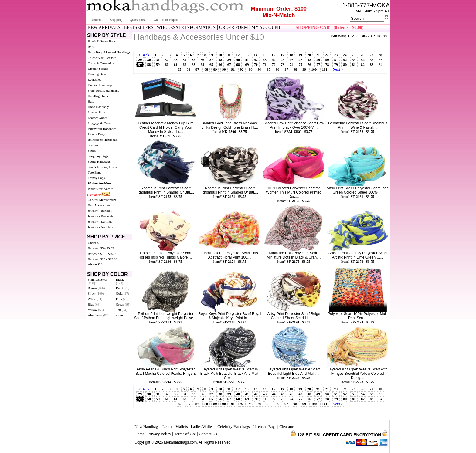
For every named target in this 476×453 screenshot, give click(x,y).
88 (206, 69)
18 (291, 55)
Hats (91, 101)
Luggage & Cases (100, 123)
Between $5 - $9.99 (101, 248)
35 (193, 60)
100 (314, 69)
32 (167, 60)
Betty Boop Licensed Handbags (109, 52)
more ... (121, 315)
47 (300, 60)
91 (233, 69)
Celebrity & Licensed (102, 58)
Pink (122, 299)
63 (193, 65)
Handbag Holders (99, 96)
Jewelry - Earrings (100, 221)
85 (179, 69)
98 (295, 69)
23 (336, 55)
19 (300, 55)
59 (158, 65)
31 (158, 60)
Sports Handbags (99, 161)
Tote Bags (94, 172)
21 (318, 55)
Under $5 (94, 243)
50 (327, 60)
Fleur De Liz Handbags (103, 90)
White (95, 299)
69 (247, 65)
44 (274, 60)
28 (380, 55)
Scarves (93, 145)
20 (309, 55)
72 (274, 65)
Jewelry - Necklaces (101, 227)
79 (336, 65)
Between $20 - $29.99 (102, 259)
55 (372, 60)
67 (229, 65)
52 (345, 60)
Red (123, 288)
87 (197, 69)
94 (260, 69)
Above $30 (95, 264)
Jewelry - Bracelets (100, 216)
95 (269, 69)
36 (202, 60)
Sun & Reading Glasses (104, 167)
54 (363, 60)
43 (265, 60)
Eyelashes (94, 79)
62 (185, 65)
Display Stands (98, 69)
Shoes (92, 150)
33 (176, 60)
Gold (122, 293)
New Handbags (147, 426)
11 (229, 55)
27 (372, 55)
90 (224, 69)
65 (211, 65)
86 (188, 69)
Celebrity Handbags (233, 426)
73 (283, 65)
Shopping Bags (98, 156)
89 (215, 69)
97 (286, 69)
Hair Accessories (99, 205)
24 (345, 55)
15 (264, 55)
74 (291, 65)
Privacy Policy (159, 434)
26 (362, 55)
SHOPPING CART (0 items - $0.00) (330, 27)
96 (277, 69)
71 (265, 65)
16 (274, 55)
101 (325, 69)
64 (202, 65)
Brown (96, 288)
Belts (91, 47)
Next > (338, 69)
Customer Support (167, 20)
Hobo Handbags (99, 107)
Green (123, 304)
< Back (144, 55)
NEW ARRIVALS (104, 27)
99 (304, 69)
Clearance (94, 195)
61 (176, 65)
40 (238, 60)
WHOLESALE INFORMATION (186, 27)
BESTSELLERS (139, 27)
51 (336, 60)
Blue (94, 304)
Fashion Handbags (100, 85)
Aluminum (98, 315)
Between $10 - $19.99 (102, 254)
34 (185, 60)
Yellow (96, 310)
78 (327, 65)
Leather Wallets (175, 426)
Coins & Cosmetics (101, 63)
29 (140, 60)
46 (291, 60)
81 (354, 65)
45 (283, 60)
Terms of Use (185, 434)
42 (256, 60)
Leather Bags (97, 112)
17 (282, 55)
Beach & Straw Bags (102, 41)
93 (251, 69)
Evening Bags (97, 74)
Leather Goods (98, 118)
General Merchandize (102, 200)
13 (247, 55)
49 (318, 60)
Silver (96, 293)
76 (309, 65)
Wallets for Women (101, 189)
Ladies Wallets (202, 426)
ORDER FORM (234, 27)
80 (345, 65)
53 (354, 60)
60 (167, 65)
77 (318, 65)
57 (140, 65)
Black (120, 281)
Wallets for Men (99, 183)
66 (220, 65)
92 (242, 69)
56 (381, 60)
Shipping (116, 20)
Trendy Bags (96, 178)
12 (238, 55)
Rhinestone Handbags (102, 140)
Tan (122, 310)
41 (247, 60)
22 (327, 55)
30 (149, 60)
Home (139, 434)
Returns (97, 20)
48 (309, 60)
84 (381, 65)
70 (256, 65)
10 (220, 55)
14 (256, 55)
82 (363, 65)
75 (300, 65)
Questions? (138, 20)
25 (354, 55)
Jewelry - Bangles (100, 211)
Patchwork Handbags (102, 129)
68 (238, 65)
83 (372, 65)
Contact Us (208, 434)
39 (229, 60)
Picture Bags (96, 134)
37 (211, 60)
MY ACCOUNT (266, 27)
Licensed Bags (264, 426)
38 (220, 60)
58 (149, 65)
